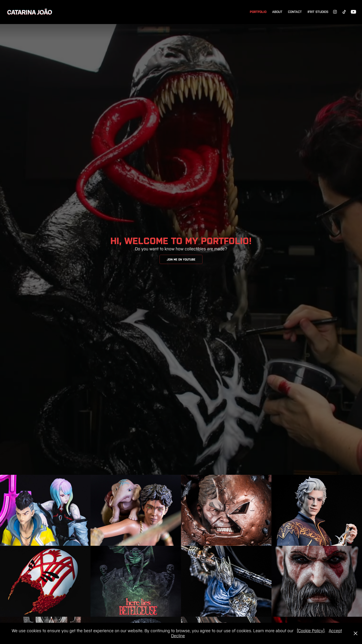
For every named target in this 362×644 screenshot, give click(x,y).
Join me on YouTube (181, 260)
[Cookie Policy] (311, 631)
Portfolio (258, 12)
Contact (295, 12)
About (277, 12)
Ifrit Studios (318, 12)
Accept (335, 631)
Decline (178, 636)
